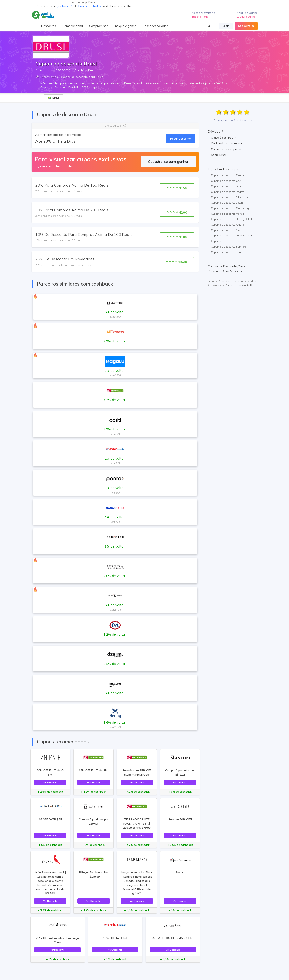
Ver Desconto (50, 782)
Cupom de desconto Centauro (229, 175)
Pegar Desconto (180, 139)
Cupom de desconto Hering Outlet (231, 219)
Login (226, 26)
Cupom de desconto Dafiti (227, 186)
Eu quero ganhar (247, 17)
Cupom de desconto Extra (227, 241)
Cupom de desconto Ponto (227, 252)
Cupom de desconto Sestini (228, 230)
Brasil (53, 98)
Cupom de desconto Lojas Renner (232, 235)
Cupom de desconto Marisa (228, 214)
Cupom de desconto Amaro (227, 225)
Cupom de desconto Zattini (227, 203)
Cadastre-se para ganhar (168, 162)
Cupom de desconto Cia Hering (230, 208)
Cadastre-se (246, 26)
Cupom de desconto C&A (226, 181)
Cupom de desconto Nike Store (230, 197)
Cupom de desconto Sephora (229, 247)
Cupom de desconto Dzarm (227, 192)
